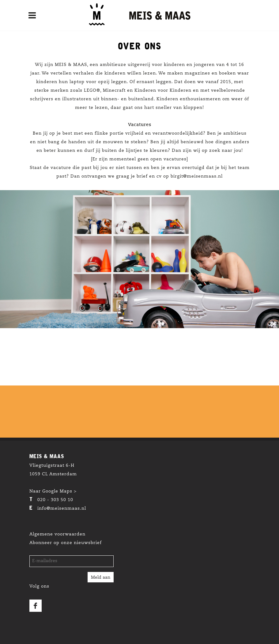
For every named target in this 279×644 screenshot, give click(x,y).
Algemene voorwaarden (57, 535)
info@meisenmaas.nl (62, 509)
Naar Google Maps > (53, 492)
